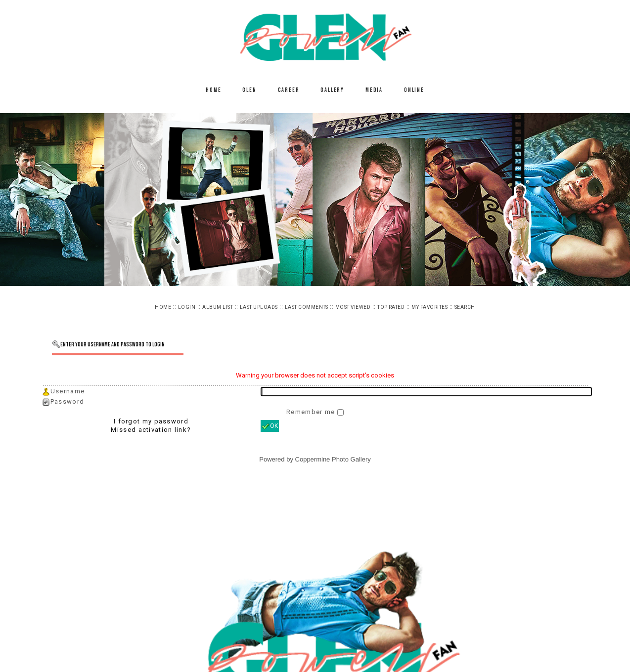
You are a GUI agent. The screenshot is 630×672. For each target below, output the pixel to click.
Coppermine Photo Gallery (333, 459)
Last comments (307, 307)
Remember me (312, 412)
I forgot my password (151, 421)
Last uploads (259, 307)
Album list (218, 307)
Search (465, 307)
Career (289, 90)
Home (213, 90)
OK (270, 426)
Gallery (332, 90)
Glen (249, 90)
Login (187, 307)
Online (414, 90)
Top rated (391, 307)
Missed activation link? (151, 430)
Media (374, 90)
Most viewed (353, 307)
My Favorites (429, 307)
